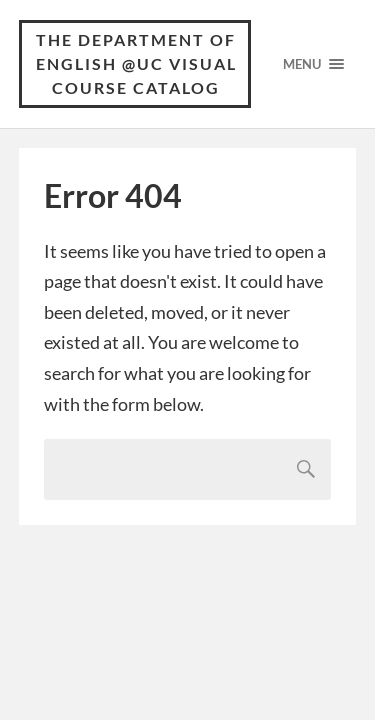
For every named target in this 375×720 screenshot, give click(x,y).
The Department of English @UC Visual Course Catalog (136, 63)
